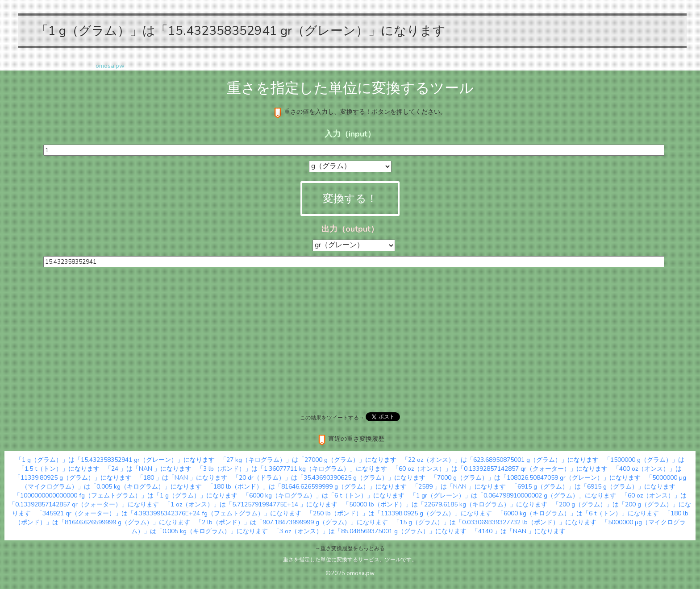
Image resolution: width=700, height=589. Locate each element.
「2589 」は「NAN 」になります (459, 487)
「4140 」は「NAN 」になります (519, 531)
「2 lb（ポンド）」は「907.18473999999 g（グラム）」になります (292, 522)
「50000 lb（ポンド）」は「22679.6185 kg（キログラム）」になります (445, 504)
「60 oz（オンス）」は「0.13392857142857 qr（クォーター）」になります (500, 469)
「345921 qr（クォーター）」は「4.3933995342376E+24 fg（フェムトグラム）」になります (169, 513)
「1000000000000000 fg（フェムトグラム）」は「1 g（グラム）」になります (126, 496)
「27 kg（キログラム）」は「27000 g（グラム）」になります (308, 460)
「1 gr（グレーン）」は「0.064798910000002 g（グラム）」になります (513, 496)
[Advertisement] (350, 339)
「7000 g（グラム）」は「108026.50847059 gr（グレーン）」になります (536, 478)
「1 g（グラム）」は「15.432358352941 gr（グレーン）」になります (115, 460)
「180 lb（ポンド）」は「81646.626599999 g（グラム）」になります (307, 487)
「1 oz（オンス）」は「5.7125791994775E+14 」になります (251, 504)
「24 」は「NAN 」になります (148, 469)
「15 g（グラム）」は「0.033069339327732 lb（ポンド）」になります (495, 522)
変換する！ (350, 199)
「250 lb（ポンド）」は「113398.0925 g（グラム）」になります (399, 513)
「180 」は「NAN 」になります (182, 478)
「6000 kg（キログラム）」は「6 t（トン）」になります (324, 496)
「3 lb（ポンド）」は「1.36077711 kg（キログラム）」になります (292, 469)
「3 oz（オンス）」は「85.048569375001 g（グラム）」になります (370, 531)
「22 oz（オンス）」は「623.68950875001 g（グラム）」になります (500, 460)
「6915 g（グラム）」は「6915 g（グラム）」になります (593, 487)
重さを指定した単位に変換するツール (350, 88)
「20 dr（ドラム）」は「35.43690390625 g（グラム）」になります (329, 478)
